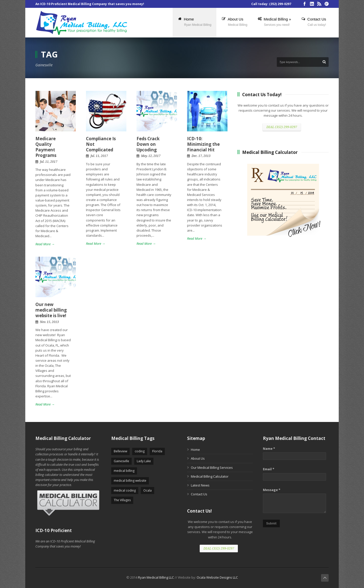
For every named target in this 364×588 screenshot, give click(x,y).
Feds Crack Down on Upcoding (148, 144)
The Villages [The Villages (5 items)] (122, 500)
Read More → (45, 244)
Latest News (200, 485)
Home (195, 450)
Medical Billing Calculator (210, 476)
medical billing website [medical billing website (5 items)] (130, 481)
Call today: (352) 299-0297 (271, 4)
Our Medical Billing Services (212, 468)
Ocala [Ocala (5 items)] (147, 490)
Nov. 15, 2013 (49, 322)
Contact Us (199, 494)
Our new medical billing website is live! (51, 310)
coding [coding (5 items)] (140, 451)
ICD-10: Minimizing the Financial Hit (203, 144)
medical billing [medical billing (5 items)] (124, 471)
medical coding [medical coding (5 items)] (125, 490)
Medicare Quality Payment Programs (46, 147)
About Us (198, 458)
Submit (271, 523)
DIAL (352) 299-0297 (282, 127)
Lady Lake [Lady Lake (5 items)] (144, 461)
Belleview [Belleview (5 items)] (120, 451)
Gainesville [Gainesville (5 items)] (121, 461)
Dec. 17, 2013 (201, 156)
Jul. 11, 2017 (49, 162)
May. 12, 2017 (151, 156)
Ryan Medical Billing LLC (156, 577)
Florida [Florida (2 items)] (157, 451)
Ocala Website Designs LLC (217, 577)
